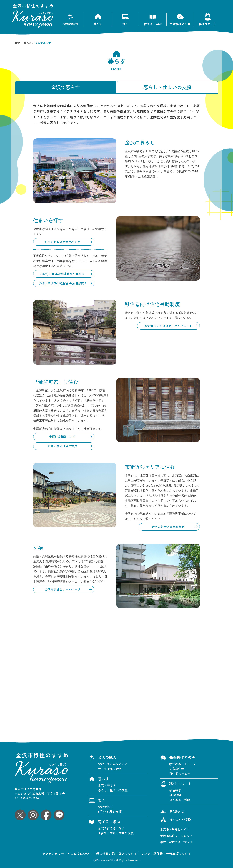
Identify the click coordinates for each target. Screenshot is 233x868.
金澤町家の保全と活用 (62, 446)
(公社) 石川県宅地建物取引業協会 (62, 274)
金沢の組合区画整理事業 (168, 527)
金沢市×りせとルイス (175, 829)
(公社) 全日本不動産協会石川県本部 (62, 283)
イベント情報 (176, 820)
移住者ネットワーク (183, 764)
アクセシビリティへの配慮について (67, 854)
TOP (17, 43)
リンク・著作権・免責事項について (166, 854)
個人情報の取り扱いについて (117, 854)
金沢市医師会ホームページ (62, 589)
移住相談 (175, 790)
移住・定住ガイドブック (176, 842)
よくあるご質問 (180, 800)
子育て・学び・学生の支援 (116, 833)
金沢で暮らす (66, 87)
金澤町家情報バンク (62, 437)
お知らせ (172, 812)
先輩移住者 (177, 769)
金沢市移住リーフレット (176, 836)
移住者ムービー (180, 773)
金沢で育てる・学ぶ (111, 828)
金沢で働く (105, 807)
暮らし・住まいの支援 (167, 87)
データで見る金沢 (110, 769)
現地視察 (175, 795)
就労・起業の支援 (110, 812)
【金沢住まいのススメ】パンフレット (167, 326)
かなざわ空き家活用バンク (62, 242)
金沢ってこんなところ (113, 764)
